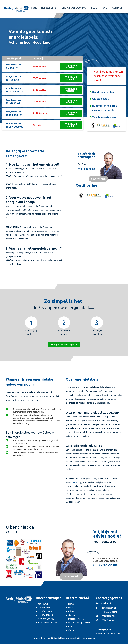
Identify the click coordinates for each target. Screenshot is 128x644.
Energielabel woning (74, 8)
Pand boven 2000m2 (48, 623)
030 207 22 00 (105, 565)
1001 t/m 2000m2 (46, 619)
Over (105, 8)
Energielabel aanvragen (64, 345)
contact (75, 482)
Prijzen (94, 8)
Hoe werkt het (50, 8)
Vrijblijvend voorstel (71, 66)
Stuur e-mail (98, 179)
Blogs (71, 626)
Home (34, 8)
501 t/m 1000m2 (46, 615)
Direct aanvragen (76, 619)
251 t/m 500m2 (45, 611)
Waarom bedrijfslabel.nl (79, 623)
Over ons (72, 615)
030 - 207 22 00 (86, 169)
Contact (117, 8)
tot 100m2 (43, 604)
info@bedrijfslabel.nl (111, 616)
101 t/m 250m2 (45, 608)
